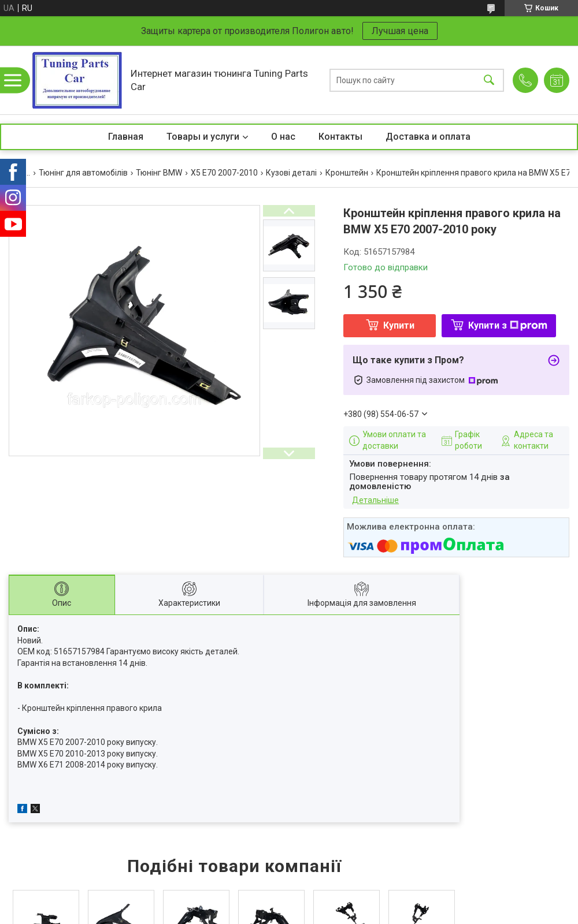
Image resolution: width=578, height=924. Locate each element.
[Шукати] (489, 80)
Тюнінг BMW (159, 173)
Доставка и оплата (428, 137)
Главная (126, 137)
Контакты (340, 137)
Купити (399, 325)
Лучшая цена (400, 31)
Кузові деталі (291, 173)
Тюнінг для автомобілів (83, 173)
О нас (283, 137)
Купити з (508, 325)
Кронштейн (347, 173)
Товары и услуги (203, 137)
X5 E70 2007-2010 (224, 173)
